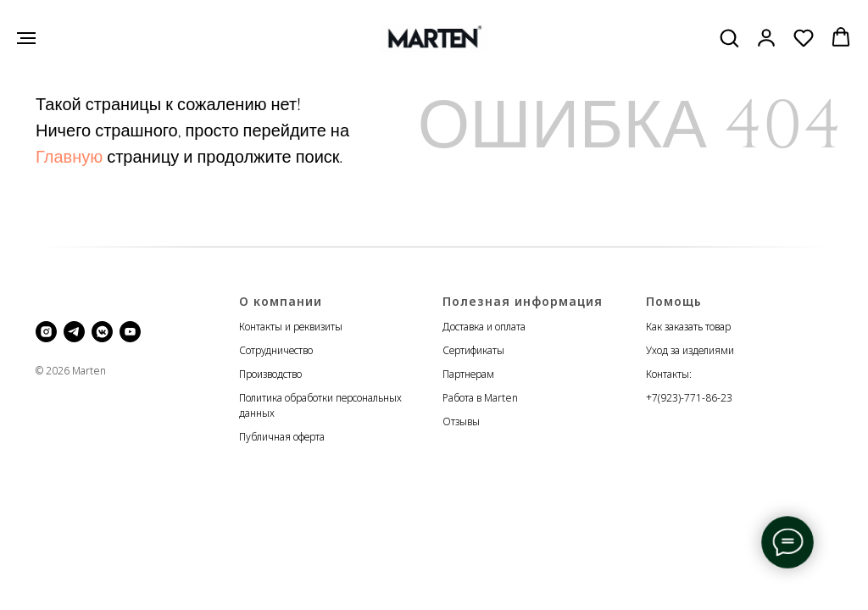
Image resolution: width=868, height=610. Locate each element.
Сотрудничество (276, 350)
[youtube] (130, 332)
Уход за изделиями (690, 350)
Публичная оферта (282, 437)
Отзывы (461, 421)
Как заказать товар (688, 327)
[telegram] (74, 332)
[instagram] (46, 332)
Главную (69, 157)
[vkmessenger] (102, 332)
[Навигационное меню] (26, 38)
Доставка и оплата (484, 327)
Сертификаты (473, 350)
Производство (270, 374)
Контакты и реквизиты (291, 327)
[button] (729, 37)
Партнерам (468, 374)
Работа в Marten (480, 398)
